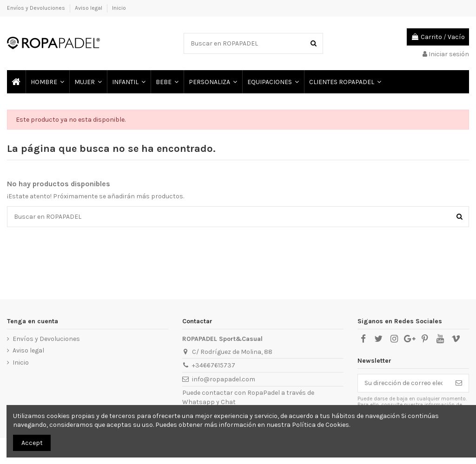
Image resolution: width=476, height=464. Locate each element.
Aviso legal (89, 8)
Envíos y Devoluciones (37, 8)
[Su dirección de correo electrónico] (403, 383)
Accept (32, 443)
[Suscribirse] (459, 383)
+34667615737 (214, 365)
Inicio (119, 8)
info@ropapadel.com (224, 379)
